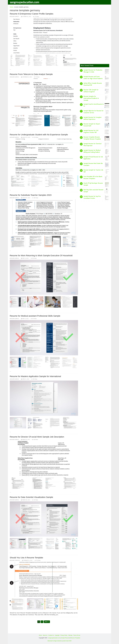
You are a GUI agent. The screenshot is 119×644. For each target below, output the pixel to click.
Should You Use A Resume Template (26, 558)
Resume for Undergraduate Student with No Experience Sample (39, 135)
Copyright (57, 635)
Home (40, 635)
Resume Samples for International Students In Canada (91, 98)
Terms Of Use (77, 635)
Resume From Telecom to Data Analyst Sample (31, 74)
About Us (45, 635)
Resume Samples (15, 17)
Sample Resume (65, 638)
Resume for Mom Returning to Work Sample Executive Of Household (41, 256)
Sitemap (70, 635)
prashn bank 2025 (67, 641)
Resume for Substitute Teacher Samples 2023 (31, 195)
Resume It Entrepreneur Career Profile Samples (32, 14)
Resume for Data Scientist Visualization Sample (31, 497)
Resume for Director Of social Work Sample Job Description (37, 437)
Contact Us (51, 635)
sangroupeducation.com (24, 2)
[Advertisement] (94, 34)
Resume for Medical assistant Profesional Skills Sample (35, 316)
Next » (47, 622)
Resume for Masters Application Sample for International (35, 376)
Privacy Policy (64, 635)
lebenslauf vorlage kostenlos (55, 641)
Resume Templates (15, 560)
